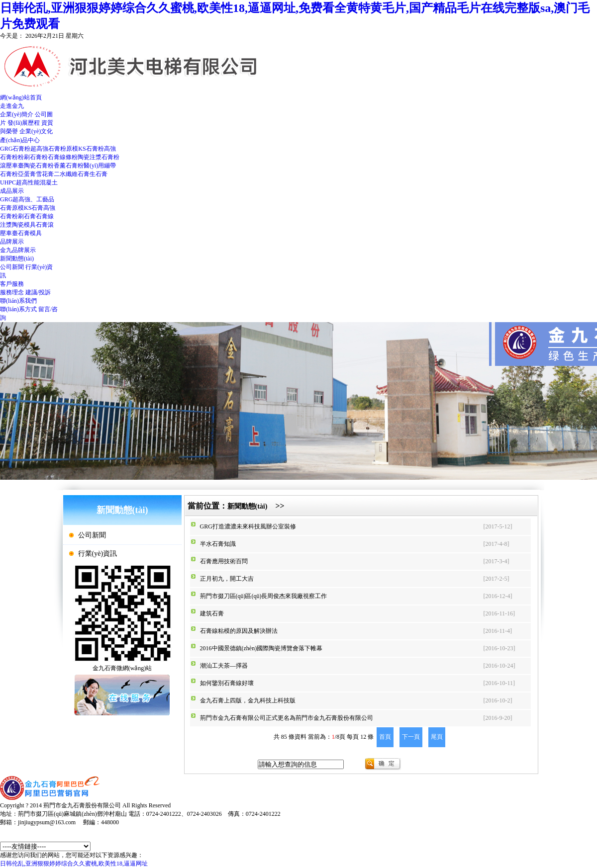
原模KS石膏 (28, 208)
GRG (6, 199)
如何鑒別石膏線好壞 (227, 683)
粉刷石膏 (24, 216)
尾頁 (437, 737)
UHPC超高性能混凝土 (29, 182)
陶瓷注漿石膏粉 (99, 157)
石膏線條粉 (63, 157)
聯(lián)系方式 (18, 309)
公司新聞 (12, 267)
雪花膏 (45, 174)
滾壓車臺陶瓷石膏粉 (27, 166)
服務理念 (12, 292)
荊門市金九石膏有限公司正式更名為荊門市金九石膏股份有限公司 (287, 718)
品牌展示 (12, 242)
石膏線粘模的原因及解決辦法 (239, 631)
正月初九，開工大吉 (227, 579)
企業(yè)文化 (36, 131)
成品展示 (12, 191)
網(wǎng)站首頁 (21, 97)
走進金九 (12, 106)
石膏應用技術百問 (224, 561)
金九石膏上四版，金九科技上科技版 (248, 700)
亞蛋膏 (27, 174)
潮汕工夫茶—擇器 (224, 666)
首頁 (385, 737)
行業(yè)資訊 (98, 554)
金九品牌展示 (18, 250)
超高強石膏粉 (48, 149)
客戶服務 (12, 284)
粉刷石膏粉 (33, 157)
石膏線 (45, 216)
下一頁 (411, 737)
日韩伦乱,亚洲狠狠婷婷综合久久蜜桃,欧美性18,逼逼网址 (74, 864)
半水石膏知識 (218, 544)
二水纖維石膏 (72, 174)
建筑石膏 (212, 613)
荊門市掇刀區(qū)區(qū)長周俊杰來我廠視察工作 (264, 596)
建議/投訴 (38, 292)
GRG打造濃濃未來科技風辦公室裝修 (248, 526)
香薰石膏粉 (69, 166)
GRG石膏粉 (15, 149)
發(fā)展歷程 (24, 123)
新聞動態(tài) (17, 259)
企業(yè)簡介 (17, 114)
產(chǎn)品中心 (20, 140)
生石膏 (99, 174)
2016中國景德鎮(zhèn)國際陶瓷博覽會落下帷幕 (261, 648)
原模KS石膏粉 (85, 149)
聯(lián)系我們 (18, 301)
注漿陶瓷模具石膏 (24, 225)
